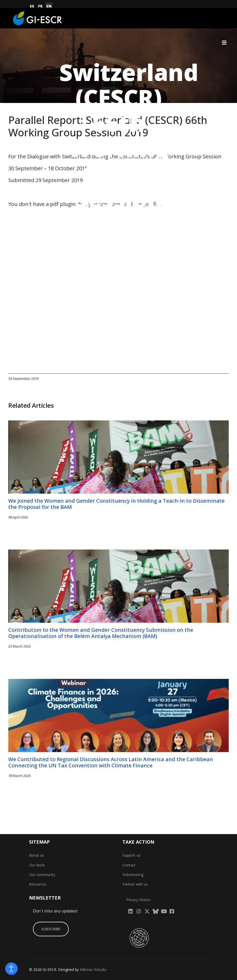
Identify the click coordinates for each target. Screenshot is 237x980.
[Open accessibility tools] (11, 969)
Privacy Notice (138, 900)
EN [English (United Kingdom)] (49, 6)
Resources (38, 884)
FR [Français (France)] (40, 6)
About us (37, 855)
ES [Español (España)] (32, 6)
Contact (129, 865)
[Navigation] (224, 43)
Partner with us (135, 884)
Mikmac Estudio (93, 970)
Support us (131, 855)
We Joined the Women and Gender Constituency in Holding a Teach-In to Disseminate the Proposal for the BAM (116, 504)
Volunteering (133, 875)
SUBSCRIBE (51, 929)
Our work (37, 865)
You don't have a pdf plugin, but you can (85, 204)
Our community (42, 875)
